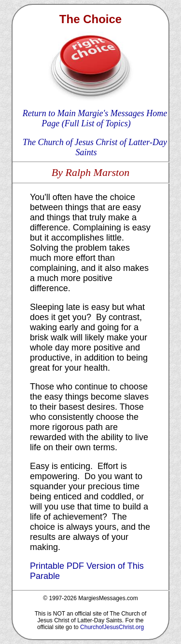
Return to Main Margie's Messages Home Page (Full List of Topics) (95, 118)
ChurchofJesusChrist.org (112, 627)
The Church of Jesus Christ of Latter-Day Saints (95, 147)
